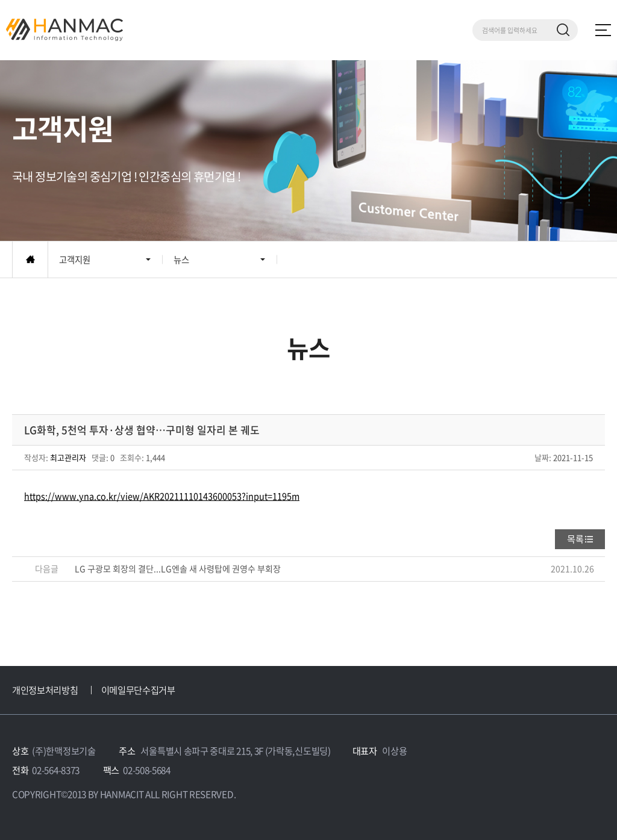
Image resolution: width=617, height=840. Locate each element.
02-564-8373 (56, 770)
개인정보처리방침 (45, 690)
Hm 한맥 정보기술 (64, 30)
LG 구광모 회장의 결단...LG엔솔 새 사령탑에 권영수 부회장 (178, 568)
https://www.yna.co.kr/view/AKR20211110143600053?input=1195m (162, 496)
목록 (575, 539)
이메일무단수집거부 (138, 690)
